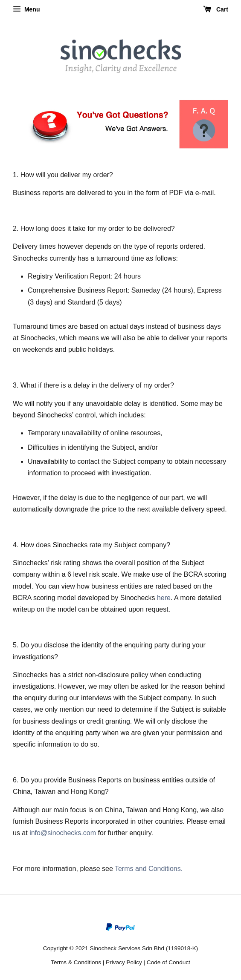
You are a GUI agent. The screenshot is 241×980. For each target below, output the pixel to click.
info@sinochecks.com (63, 833)
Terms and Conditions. (149, 869)
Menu (26, 9)
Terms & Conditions (76, 962)
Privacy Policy (124, 962)
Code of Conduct (168, 962)
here (164, 598)
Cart (216, 9)
